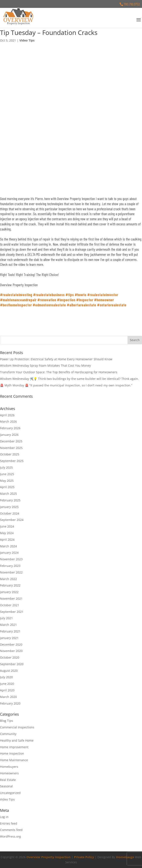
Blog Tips (7, 721)
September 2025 (12, 461)
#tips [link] (70, 295)
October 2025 (10, 454)
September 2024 (12, 520)
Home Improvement (14, 747)
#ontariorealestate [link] (112, 305)
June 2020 (7, 684)
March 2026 (8, 421)
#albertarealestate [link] (81, 305)
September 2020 (12, 664)
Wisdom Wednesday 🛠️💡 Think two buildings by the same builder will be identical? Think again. (69, 379)
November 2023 (11, 559)
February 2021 (10, 631)
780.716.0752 (132, 4)
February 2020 (10, 703)
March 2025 (8, 494)
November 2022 (11, 572)
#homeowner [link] (104, 300)
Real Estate (8, 780)
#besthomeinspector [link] (16, 305)
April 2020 (7, 690)
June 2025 (7, 474)
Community (8, 734)
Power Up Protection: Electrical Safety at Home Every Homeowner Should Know (56, 359)
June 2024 (7, 526)
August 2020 (9, 671)
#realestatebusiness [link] (49, 295)
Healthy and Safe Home (17, 740)
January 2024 (9, 553)
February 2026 (10, 428)
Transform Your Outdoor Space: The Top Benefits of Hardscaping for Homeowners (59, 372)
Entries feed (9, 823)
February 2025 (10, 500)
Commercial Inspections (17, 727)
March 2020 (8, 697)
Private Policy (84, 857)
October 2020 (10, 657)
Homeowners (9, 773)
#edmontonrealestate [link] (49, 305)
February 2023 (10, 566)
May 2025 (7, 481)
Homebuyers (9, 767)
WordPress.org (10, 836)
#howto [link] (80, 295)
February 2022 (10, 585)
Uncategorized (10, 793)
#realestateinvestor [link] (103, 295)
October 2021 (10, 605)
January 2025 (9, 507)
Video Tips (27, 40)
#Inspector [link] (85, 300)
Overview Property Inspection (49, 857)
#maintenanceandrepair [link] (18, 300)
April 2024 (7, 540)
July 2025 (6, 467)
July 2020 (6, 677)
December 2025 (11, 441)
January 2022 (9, 592)
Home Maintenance (14, 760)
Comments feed (11, 830)
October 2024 (10, 513)
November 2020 (11, 651)
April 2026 (7, 415)
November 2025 (11, 448)
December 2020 (11, 644)
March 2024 (8, 546)
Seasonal (6, 786)
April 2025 (7, 487)
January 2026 (9, 435)
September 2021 (12, 612)
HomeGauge (125, 857)
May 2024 (7, 533)
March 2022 (8, 579)
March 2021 (8, 625)
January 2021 (9, 638)
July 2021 (6, 618)
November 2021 (11, 598)
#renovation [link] (47, 300)
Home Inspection (12, 753)
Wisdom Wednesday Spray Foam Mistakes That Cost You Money (45, 365)
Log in (4, 817)
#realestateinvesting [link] (16, 295)
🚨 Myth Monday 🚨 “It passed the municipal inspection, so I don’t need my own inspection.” (66, 385)
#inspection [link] (66, 300)
